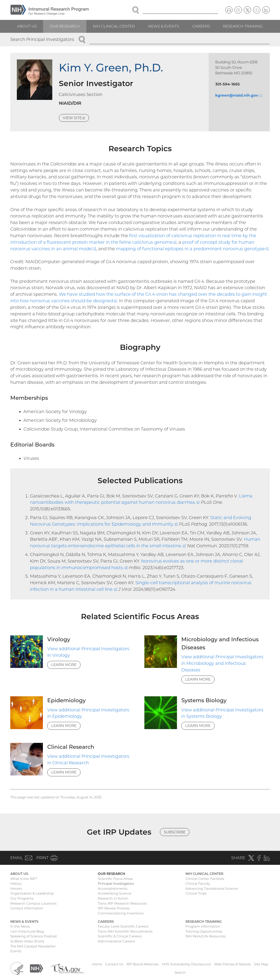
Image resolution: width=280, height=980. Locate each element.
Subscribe (175, 832)
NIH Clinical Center (114, 26)
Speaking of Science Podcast (34, 936)
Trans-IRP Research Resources (122, 903)
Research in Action (113, 898)
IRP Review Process (114, 908)
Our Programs (22, 898)
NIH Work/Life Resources (206, 936)
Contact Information (27, 908)
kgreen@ (239, 95)
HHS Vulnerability (186, 964)
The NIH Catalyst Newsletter (33, 946)
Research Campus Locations (33, 903)
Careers (201, 26)
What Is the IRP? (24, 879)
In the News (20, 926)
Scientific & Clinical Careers (120, 936)
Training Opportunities (204, 931)
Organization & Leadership (32, 893)
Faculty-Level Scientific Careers (123, 926)
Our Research (65, 26)
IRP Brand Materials (143, 964)
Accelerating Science (115, 893)
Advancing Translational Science (212, 889)
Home (97, 964)
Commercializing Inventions (121, 913)
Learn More (64, 665)
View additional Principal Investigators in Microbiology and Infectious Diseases (222, 663)
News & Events (164, 26)
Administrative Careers (116, 941)
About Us (27, 26)
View (76, 119)
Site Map (261, 964)
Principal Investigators (116, 884)
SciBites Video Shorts (27, 941)
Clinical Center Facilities (205, 879)
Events (16, 951)
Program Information (203, 926)
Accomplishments (113, 889)
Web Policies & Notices (232, 964)
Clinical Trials (196, 893)
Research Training (243, 26)
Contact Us (114, 964)
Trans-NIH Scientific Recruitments (125, 931)
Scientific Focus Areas (115, 879)
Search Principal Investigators (42, 39)
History (16, 884)
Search (180, 972)
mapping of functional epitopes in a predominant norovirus (192, 249)
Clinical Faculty (198, 884)
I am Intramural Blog (27, 931)
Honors (16, 889)
